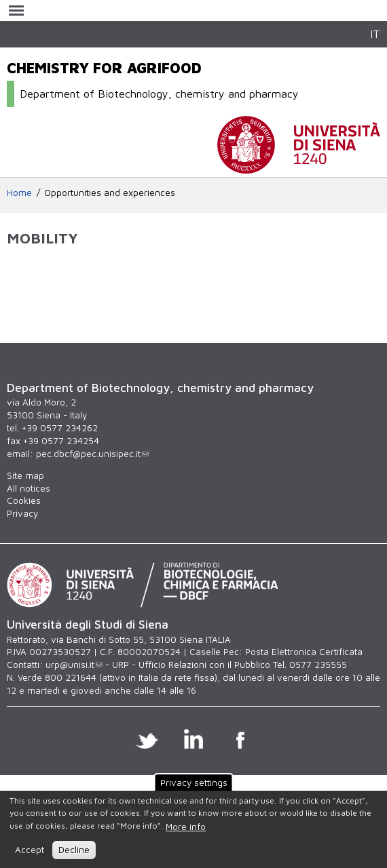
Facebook (241, 738)
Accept (30, 850)
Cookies (24, 500)
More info (186, 827)
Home (19, 193)
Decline (74, 850)
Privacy (22, 513)
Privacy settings (194, 782)
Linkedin (194, 738)
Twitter (147, 738)
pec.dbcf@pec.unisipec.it (92, 454)
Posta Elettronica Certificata (304, 652)
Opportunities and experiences (110, 193)
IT (375, 34)
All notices (29, 488)
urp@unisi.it (74, 665)
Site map (25, 475)
